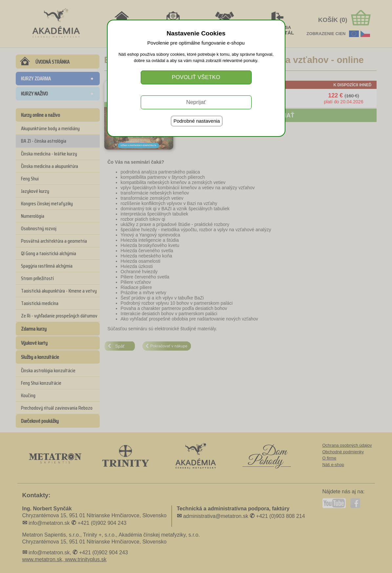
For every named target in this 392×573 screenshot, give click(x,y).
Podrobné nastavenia (197, 121)
